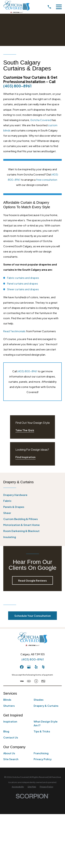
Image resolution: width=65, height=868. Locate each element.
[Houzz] (43, 667)
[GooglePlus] (29, 667)
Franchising (41, 753)
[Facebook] (22, 667)
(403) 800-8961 (17, 86)
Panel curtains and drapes (23, 283)
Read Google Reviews (32, 580)
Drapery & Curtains (46, 706)
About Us (9, 753)
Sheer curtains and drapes (23, 289)
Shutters (9, 706)
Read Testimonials (14, 331)
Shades (39, 700)
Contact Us (11, 737)
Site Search (11, 759)
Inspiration (10, 721)
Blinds (7, 700)
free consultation (47, 180)
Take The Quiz (25, 430)
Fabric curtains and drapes (23, 278)
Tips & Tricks (42, 731)
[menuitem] (33, 495)
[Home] (17, 7)
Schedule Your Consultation (33, 616)
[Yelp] (36, 667)
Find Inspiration (25, 457)
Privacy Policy (43, 759)
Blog (6, 731)
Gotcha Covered (41, 120)
